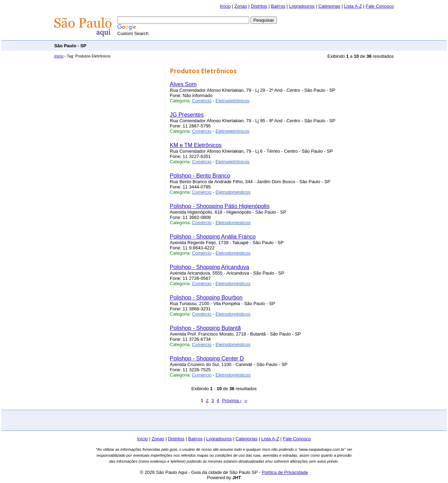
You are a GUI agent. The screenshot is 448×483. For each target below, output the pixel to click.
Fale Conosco (380, 6)
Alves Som (183, 84)
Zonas (241, 6)
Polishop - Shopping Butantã (205, 328)
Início (225, 6)
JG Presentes (187, 115)
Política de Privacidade (285, 472)
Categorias (329, 6)
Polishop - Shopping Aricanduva (209, 267)
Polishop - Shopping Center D (207, 358)
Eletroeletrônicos (233, 101)
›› (246, 401)
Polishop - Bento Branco (200, 176)
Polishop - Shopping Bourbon (206, 298)
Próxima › (232, 401)
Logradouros (302, 6)
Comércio (202, 101)
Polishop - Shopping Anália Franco (213, 237)
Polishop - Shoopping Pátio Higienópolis (220, 206)
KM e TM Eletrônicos (196, 145)
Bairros (278, 6)
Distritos (259, 6)
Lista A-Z (353, 6)
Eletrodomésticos (233, 192)
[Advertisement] (266, 45)
